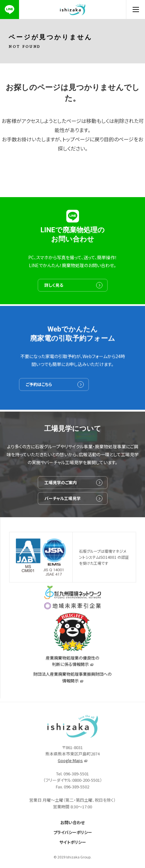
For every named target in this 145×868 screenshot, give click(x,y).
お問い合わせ (72, 826)
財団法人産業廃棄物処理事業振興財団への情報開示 (72, 680)
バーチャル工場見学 (63, 502)
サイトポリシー (73, 846)
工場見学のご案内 (61, 486)
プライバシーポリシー (73, 836)
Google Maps (70, 764)
